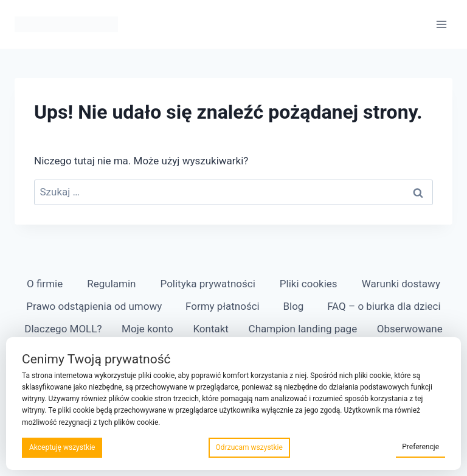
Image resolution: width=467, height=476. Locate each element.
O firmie (45, 284)
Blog (293, 306)
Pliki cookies (309, 284)
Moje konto (147, 329)
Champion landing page (303, 329)
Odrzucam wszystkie (249, 447)
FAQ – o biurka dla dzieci (384, 306)
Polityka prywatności (208, 284)
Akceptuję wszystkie (62, 447)
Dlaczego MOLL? (63, 329)
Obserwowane (410, 329)
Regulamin (111, 284)
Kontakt (211, 329)
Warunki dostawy (401, 284)
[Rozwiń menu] (441, 24)
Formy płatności (223, 306)
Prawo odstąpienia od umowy (94, 306)
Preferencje (420, 447)
